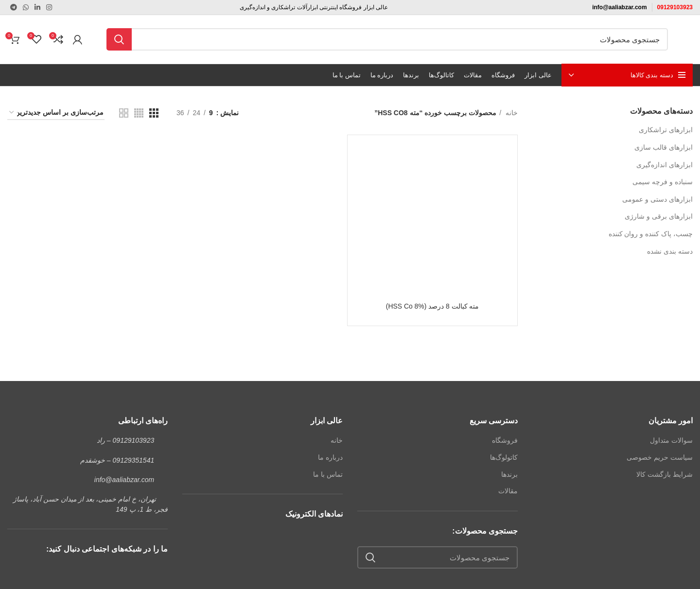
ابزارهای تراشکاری (666, 130)
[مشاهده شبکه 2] (124, 113)
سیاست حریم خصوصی (660, 457)
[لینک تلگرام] (14, 7)
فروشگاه (505, 440)
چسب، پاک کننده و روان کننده (651, 234)
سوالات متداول (671, 440)
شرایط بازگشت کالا (665, 474)
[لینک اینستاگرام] (49, 7)
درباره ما (330, 457)
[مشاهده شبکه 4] (139, 113)
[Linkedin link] (37, 7)
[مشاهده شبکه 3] (154, 113)
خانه (511, 113)
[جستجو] (387, 39)
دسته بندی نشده (670, 251)
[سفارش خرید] (56, 113)
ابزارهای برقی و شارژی (659, 216)
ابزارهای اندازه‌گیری (665, 165)
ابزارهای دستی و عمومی (657, 199)
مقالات (508, 491)
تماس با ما (328, 474)
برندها (509, 474)
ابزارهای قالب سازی (664, 147)
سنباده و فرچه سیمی (663, 182)
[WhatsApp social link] (26, 7)
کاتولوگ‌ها (504, 457)
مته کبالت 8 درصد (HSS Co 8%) (432, 306)
